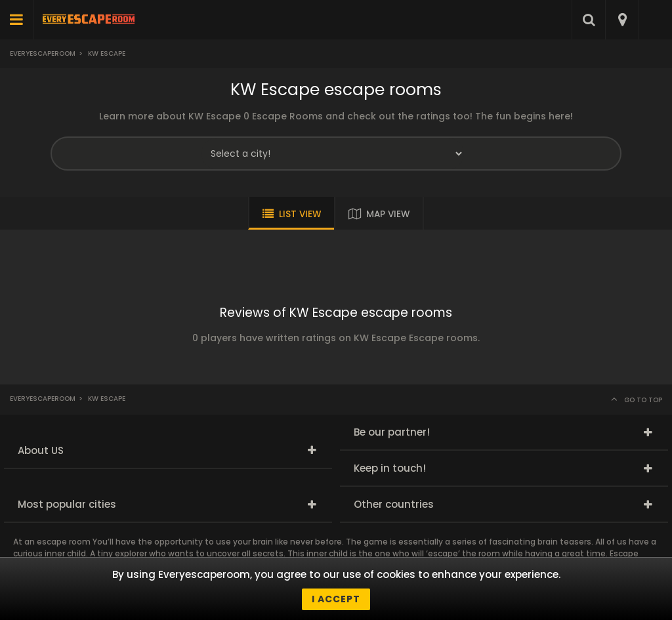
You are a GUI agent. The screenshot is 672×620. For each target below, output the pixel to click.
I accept (336, 599)
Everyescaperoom (43, 53)
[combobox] (622, 20)
